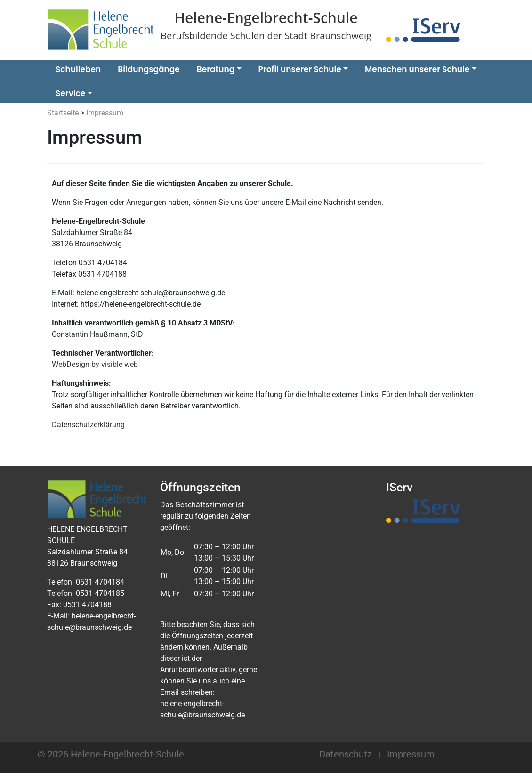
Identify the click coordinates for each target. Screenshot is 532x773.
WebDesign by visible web (95, 364)
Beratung (216, 69)
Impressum (411, 754)
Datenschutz (346, 754)
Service (70, 93)
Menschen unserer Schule (417, 69)
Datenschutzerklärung (88, 425)
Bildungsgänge (149, 69)
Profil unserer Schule (300, 69)
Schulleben (78, 69)
